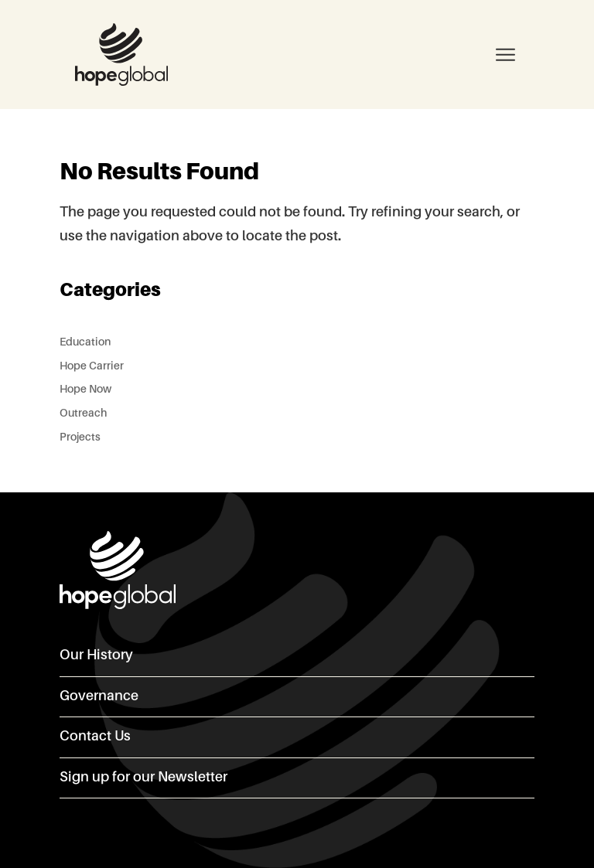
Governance (99, 696)
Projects (80, 437)
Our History (96, 655)
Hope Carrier (92, 366)
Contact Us (95, 737)
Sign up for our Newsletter (143, 778)
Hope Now (85, 390)
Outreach (83, 414)
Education (85, 342)
